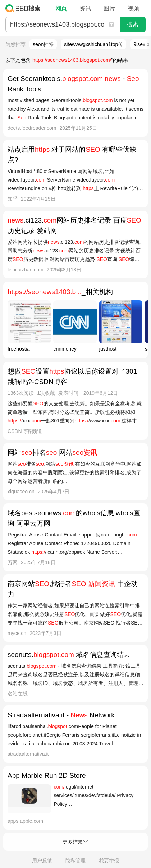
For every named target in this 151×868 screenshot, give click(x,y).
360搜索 (25, 8)
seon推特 (43, 44)
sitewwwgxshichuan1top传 (93, 44)
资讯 (85, 8)
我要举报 (109, 860)
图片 (109, 8)
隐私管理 (75, 860)
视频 (133, 8)
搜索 (133, 24)
